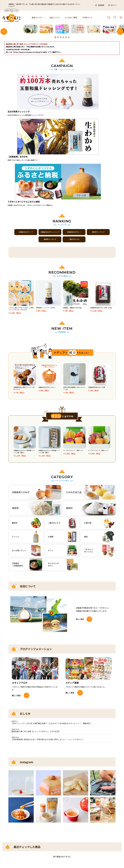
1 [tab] (55, 89)
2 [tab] (58, 89)
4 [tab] (63, 89)
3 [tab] (61, 89)
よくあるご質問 (71, 17)
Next (120, 57)
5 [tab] (66, 89)
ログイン (112, 5)
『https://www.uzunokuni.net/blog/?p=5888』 (30, 103)
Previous (4, 57)
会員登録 (100, 5)
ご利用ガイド (87, 17)
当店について (55, 17)
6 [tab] (69, 89)
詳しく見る (80, 577)
